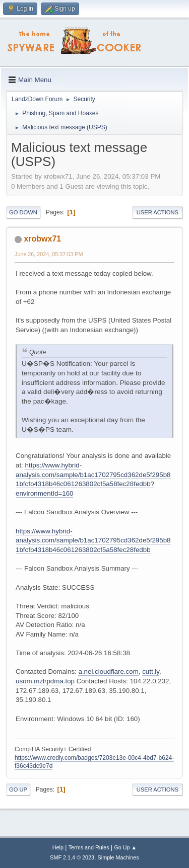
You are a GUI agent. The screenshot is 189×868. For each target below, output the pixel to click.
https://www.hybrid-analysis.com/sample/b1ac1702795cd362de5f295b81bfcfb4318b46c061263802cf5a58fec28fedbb (93, 540)
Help (58, 847)
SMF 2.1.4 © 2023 (72, 857)
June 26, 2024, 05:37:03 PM (49, 254)
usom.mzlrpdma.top (45, 681)
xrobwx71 (42, 239)
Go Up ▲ (125, 847)
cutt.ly (151, 672)
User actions (157, 212)
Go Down (23, 212)
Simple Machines (118, 857)
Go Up (18, 790)
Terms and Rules (89, 847)
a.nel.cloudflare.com (108, 672)
